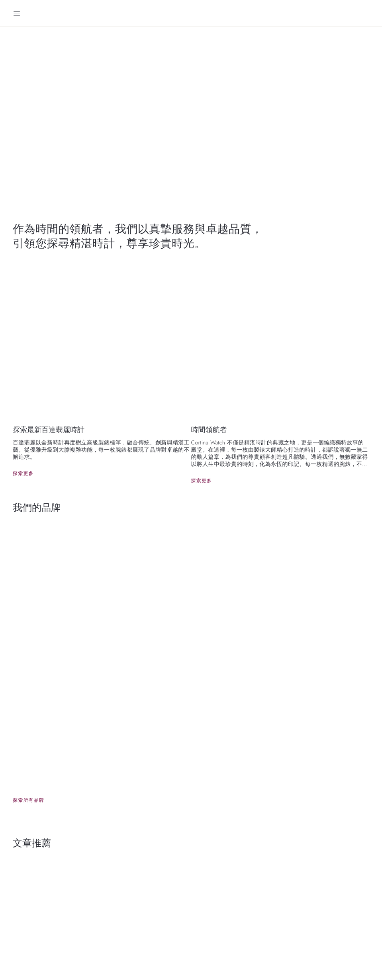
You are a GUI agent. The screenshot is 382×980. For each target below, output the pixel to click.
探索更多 (23, 473)
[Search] (365, 13)
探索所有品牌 (28, 800)
